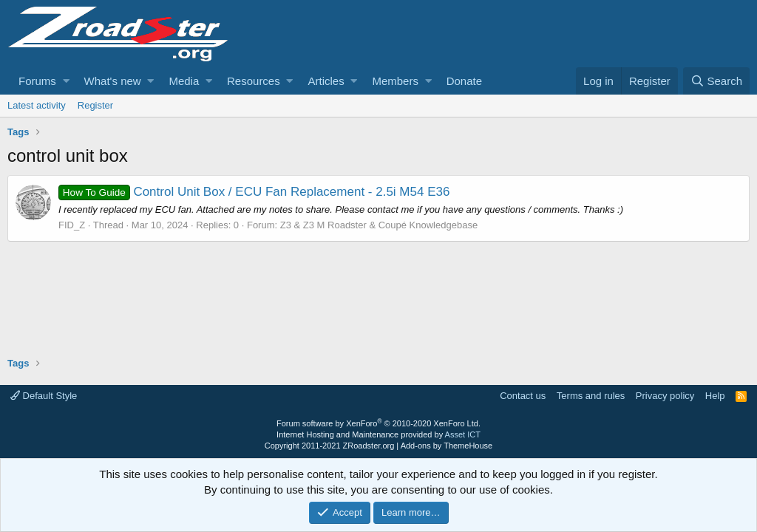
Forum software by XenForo (378, 423)
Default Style (44, 396)
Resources (254, 81)
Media (184, 81)
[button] (66, 81)
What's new (113, 81)
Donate (464, 81)
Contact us (523, 396)
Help (715, 396)
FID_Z (72, 225)
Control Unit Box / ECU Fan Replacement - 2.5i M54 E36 (254, 192)
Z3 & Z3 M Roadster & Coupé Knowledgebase (379, 225)
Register (95, 105)
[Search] (716, 81)
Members (395, 81)
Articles (326, 81)
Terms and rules (591, 396)
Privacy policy (665, 396)
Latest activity (37, 105)
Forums (37, 81)
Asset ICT (463, 434)
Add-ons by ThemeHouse (447, 446)
